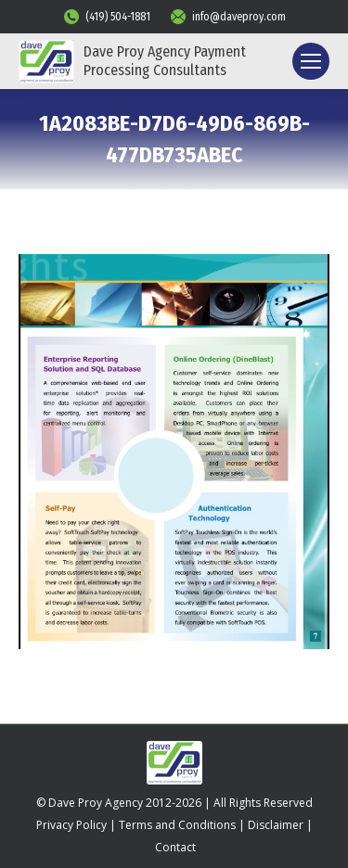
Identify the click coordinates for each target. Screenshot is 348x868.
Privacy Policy (71, 825)
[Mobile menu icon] (311, 61)
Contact (175, 847)
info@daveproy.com (227, 17)
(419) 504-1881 (106, 17)
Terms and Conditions (177, 825)
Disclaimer (276, 825)
